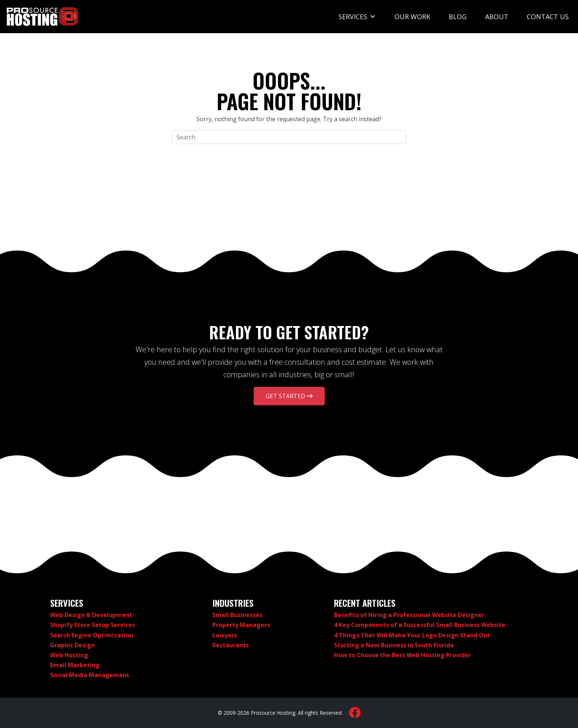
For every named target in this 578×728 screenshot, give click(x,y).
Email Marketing (75, 665)
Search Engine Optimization (92, 635)
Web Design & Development (91, 615)
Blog (458, 17)
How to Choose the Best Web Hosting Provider (403, 655)
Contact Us (548, 17)
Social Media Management (90, 675)
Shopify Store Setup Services (93, 625)
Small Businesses (237, 615)
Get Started (289, 396)
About (497, 17)
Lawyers (225, 635)
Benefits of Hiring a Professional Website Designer (409, 615)
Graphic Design (72, 645)
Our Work (412, 17)
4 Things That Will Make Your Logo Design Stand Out (412, 635)
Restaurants (231, 645)
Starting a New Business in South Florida (394, 645)
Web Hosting (69, 655)
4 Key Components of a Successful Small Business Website (420, 625)
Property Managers (241, 625)
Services (357, 17)
